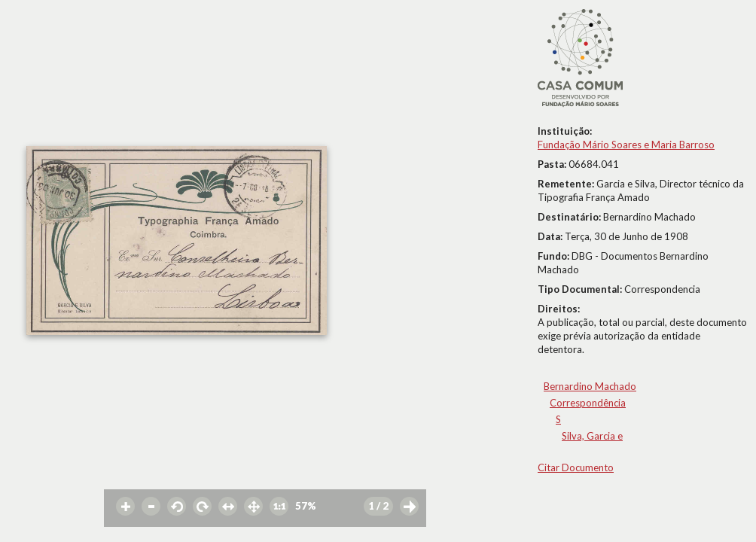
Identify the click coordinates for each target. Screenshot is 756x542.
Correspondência (588, 403)
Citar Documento (576, 467)
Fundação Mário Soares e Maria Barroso (626, 145)
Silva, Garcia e (592, 436)
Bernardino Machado (590, 386)
